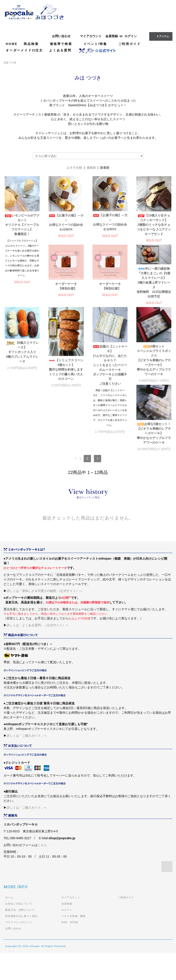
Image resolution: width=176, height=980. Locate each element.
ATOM (74, 949)
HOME (12, 44)
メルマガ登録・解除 (74, 943)
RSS (64, 949)
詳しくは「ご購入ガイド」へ (27, 763)
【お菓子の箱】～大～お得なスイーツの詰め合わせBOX (110, 222)
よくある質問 (60, 50)
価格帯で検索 (64, 44)
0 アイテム (160, 36)
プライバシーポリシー (19, 949)
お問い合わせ (61, 36)
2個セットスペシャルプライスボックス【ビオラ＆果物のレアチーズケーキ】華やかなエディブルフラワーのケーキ (110, 404)
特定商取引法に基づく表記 (21, 943)
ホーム (9, 924)
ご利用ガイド (130, 44)
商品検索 (34, 44)
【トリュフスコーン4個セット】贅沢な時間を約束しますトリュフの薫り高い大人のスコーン (22, 414)
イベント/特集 (98, 44)
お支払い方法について (19, 931)
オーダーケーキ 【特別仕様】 (24, 328)
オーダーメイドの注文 (24, 50)
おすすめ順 (74, 168)
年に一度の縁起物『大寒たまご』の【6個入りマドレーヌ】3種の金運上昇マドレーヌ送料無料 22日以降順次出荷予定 (110, 324)
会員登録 (112, 36)
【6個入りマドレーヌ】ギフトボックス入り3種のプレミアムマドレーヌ (154, 331)
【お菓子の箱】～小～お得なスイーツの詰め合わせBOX (66, 222)
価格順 (91, 168)
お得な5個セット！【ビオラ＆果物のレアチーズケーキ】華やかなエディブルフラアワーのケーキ (154, 400)
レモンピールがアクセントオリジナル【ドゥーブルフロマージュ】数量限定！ (22, 225)
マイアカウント (91, 36)
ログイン (131, 36)
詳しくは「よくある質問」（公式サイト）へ (38, 652)
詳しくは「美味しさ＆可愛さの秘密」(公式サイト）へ (44, 618)
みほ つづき (10, 62)
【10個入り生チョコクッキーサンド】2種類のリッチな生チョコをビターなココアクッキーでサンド (154, 225)
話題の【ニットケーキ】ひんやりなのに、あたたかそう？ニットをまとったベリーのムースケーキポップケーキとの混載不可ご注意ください (66, 409)
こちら (42, 872)
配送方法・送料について (20, 937)
